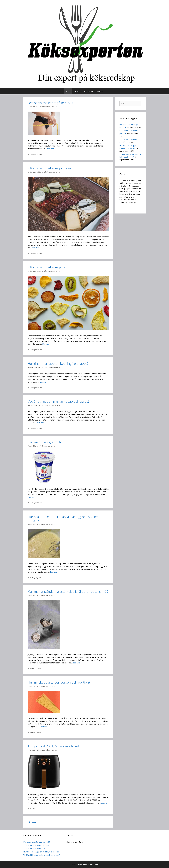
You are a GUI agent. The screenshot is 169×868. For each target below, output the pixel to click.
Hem (68, 91)
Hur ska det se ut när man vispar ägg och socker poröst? (63, 519)
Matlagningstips (36, 578)
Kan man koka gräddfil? (45, 442)
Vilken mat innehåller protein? (50, 168)
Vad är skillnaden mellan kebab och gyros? (59, 401)
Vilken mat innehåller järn (46, 267)
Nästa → (34, 822)
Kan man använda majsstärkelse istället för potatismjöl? (68, 591)
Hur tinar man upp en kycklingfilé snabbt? (58, 364)
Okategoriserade (36, 154)
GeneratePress (92, 865)
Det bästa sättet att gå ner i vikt (51, 103)
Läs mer (51, 149)
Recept (100, 91)
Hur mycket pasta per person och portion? (59, 682)
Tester (77, 91)
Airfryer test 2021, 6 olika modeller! (53, 746)
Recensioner (88, 91)
